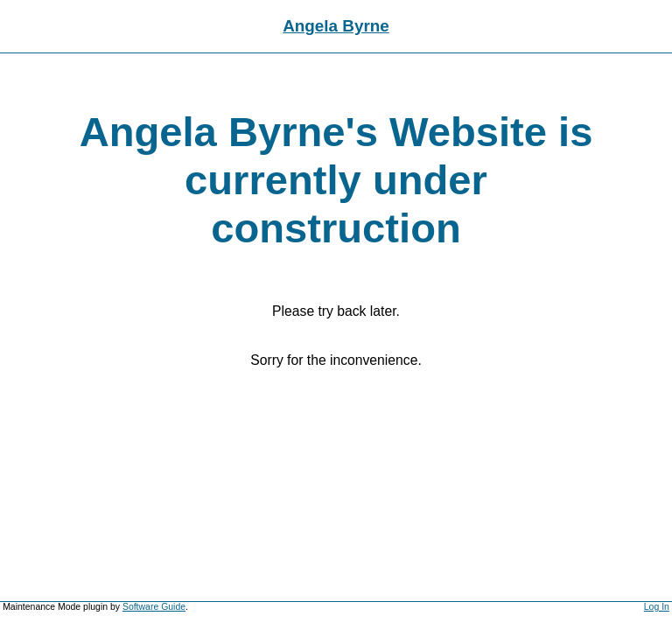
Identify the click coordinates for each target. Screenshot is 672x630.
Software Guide (154, 607)
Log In (657, 607)
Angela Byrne (336, 26)
